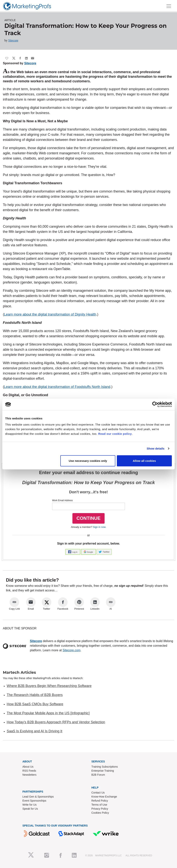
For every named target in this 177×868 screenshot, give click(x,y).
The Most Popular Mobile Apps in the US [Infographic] (48, 713)
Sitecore (13, 40)
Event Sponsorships (34, 801)
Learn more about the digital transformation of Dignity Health (50, 314)
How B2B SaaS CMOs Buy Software (35, 704)
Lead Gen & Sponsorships (38, 797)
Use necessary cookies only (88, 461)
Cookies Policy (100, 813)
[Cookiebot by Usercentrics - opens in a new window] (155, 404)
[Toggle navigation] (169, 6)
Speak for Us (30, 809)
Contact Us (98, 793)
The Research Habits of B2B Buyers (35, 695)
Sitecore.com (72, 650)
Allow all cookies (144, 461)
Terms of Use (99, 805)
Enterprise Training (103, 771)
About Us (28, 767)
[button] (73, 552)
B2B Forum (98, 775)
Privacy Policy (100, 809)
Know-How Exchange (104, 797)
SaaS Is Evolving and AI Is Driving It (34, 731)
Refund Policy (100, 801)
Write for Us (29, 805)
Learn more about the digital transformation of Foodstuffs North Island (57, 387)
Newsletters (29, 775)
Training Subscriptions (105, 767)
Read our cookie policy (115, 434)
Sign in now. (100, 527)
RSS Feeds (29, 771)
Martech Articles (19, 672)
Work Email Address (62, 500)
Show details (156, 448)
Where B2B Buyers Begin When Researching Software (49, 686)
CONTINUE (88, 518)
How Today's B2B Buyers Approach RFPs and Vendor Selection (56, 722)
